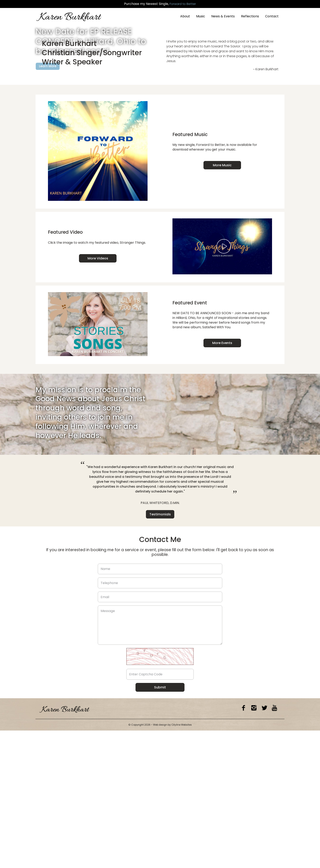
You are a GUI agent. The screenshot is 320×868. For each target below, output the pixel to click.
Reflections (250, 16)
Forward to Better (183, 4)
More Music (222, 303)
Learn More (48, 125)
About (185, 16)
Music (201, 16)
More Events (222, 481)
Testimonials (160, 652)
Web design (160, 862)
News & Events (223, 16)
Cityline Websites (182, 862)
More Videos (98, 396)
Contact (272, 16)
